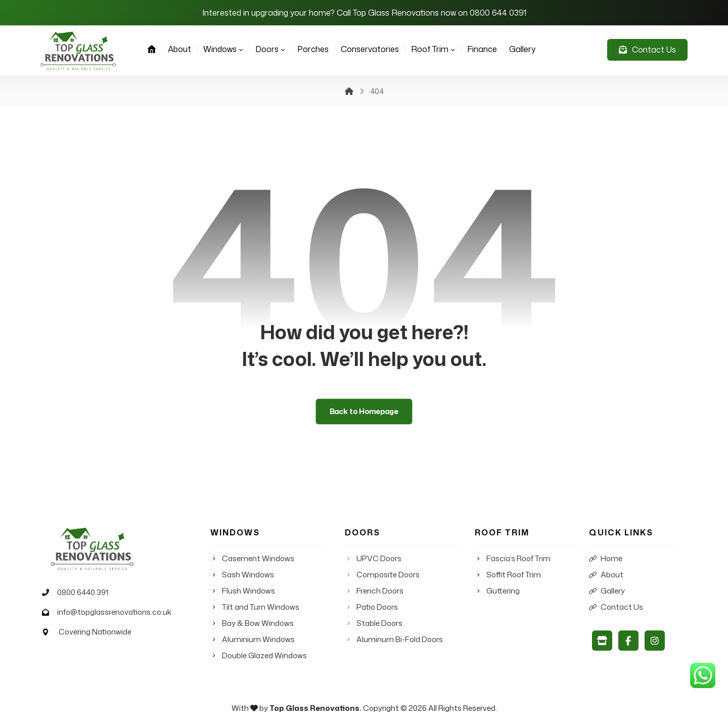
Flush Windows (243, 592)
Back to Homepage (364, 412)
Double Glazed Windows (259, 656)
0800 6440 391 (73, 593)
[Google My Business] (602, 641)
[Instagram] (655, 641)
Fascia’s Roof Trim (513, 559)
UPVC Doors (373, 559)
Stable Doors (374, 624)
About (606, 576)
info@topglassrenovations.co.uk (105, 613)
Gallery (607, 592)
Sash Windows (242, 576)
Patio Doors (371, 608)
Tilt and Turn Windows (255, 608)
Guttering (497, 592)
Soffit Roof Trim (508, 576)
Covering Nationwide (85, 633)
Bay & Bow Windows (252, 624)
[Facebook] (628, 641)
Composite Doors (382, 576)
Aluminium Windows (253, 640)
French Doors (374, 592)
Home (606, 559)
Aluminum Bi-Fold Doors (394, 640)
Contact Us (616, 608)
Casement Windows (252, 559)
